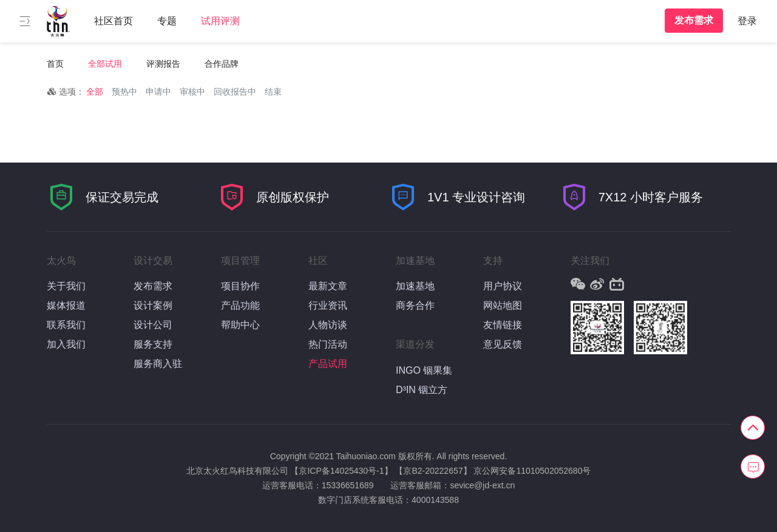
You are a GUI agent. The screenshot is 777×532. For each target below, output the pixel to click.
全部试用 (105, 64)
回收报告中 (235, 92)
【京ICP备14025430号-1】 (341, 471)
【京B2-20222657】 (433, 471)
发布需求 (694, 20)
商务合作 (415, 305)
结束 (273, 92)
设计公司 (153, 325)
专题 (167, 21)
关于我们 (66, 286)
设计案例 (153, 305)
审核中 (192, 92)
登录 (747, 21)
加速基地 (415, 286)
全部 (95, 92)
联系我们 (66, 325)
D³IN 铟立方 (422, 390)
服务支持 (153, 344)
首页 (55, 64)
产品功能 (240, 305)
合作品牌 (222, 64)
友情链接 (503, 325)
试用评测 (220, 21)
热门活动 (328, 344)
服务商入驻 (158, 364)
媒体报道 (66, 305)
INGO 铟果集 (424, 370)
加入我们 (66, 344)
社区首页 (114, 21)
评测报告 (163, 64)
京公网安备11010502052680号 (532, 471)
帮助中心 (240, 325)
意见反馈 (503, 344)
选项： (66, 92)
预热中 (124, 92)
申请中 (158, 92)
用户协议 (503, 286)
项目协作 (240, 286)
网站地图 (503, 305)
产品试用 (328, 364)
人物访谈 (328, 325)
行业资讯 (328, 305)
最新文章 (328, 286)
